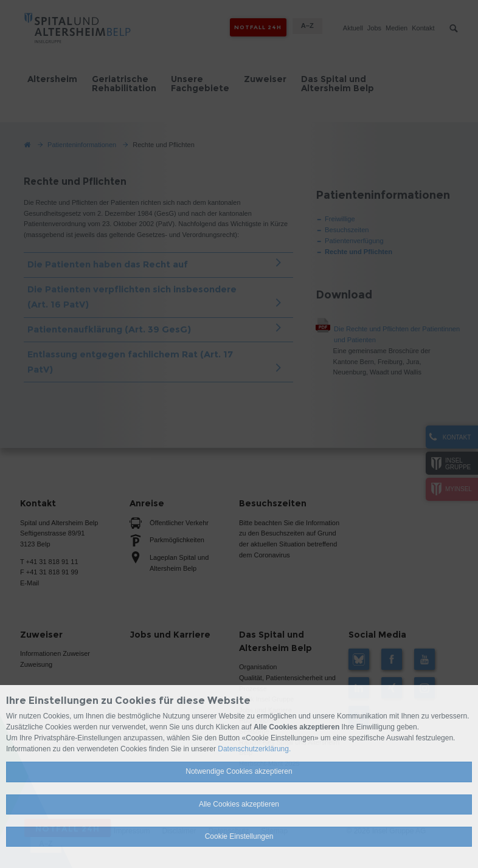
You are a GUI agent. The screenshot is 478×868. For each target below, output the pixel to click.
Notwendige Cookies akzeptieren (239, 771)
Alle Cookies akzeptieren (239, 804)
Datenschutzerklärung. (254, 749)
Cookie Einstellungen (239, 836)
